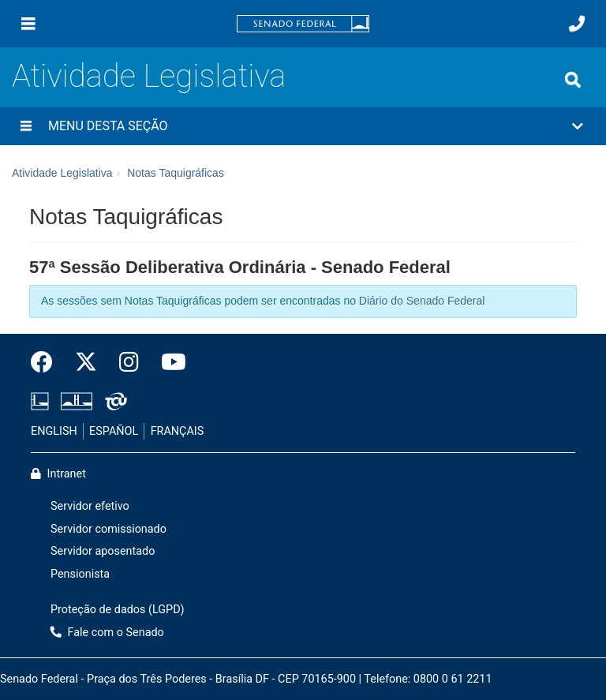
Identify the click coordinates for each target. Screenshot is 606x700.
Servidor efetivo (90, 506)
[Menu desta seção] (26, 126)
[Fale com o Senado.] (577, 24)
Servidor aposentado (103, 551)
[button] (303, 126)
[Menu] (28, 24)
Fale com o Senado (107, 633)
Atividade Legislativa (149, 76)
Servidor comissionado (108, 529)
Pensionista (80, 574)
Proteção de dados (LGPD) (118, 610)
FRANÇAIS (178, 431)
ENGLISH (54, 431)
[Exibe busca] (573, 80)
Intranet (58, 474)
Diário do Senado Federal (422, 301)
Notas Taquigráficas (176, 173)
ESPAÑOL (114, 431)
